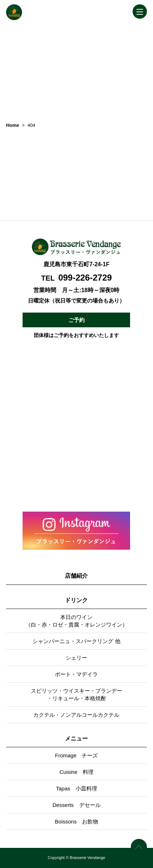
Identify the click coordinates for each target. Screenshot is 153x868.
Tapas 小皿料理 (76, 788)
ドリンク (76, 600)
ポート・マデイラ (76, 674)
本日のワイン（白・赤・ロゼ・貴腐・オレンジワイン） (76, 621)
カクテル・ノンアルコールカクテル (76, 715)
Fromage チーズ (76, 755)
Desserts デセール (76, 805)
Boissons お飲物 (76, 821)
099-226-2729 (85, 278)
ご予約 (76, 320)
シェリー (76, 658)
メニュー (76, 738)
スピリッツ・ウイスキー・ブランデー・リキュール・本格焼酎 (76, 694)
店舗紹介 (76, 576)
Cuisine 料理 (76, 772)
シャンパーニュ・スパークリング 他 (76, 641)
